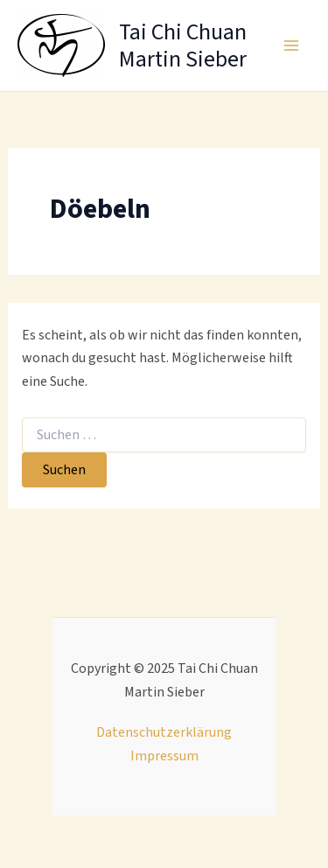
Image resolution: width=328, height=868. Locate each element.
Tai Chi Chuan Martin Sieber (183, 45)
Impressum (164, 756)
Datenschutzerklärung (164, 732)
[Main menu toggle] (291, 45)
